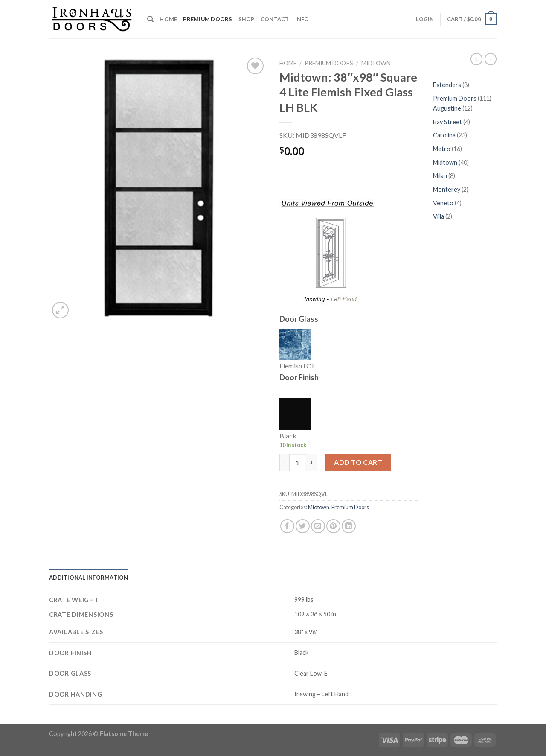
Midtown (376, 63)
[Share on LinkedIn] (349, 526)
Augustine (448, 108)
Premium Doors (208, 19)
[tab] (89, 578)
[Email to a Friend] (318, 526)
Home (168, 19)
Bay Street (448, 122)
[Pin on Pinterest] (333, 526)
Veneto (444, 203)
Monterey (447, 189)
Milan (441, 176)
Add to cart (358, 462)
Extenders (448, 85)
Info (302, 19)
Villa (439, 216)
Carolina (445, 135)
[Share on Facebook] (287, 526)
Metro (442, 149)
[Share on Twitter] (303, 526)
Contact (275, 19)
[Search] (150, 19)
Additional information (89, 578)
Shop (247, 19)
